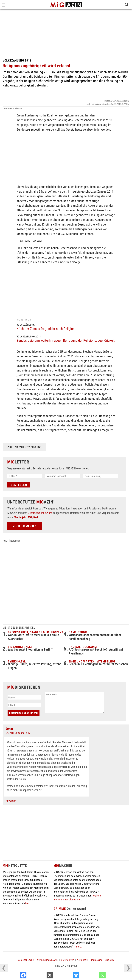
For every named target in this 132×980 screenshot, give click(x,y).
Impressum (96, 960)
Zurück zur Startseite (24, 447)
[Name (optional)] (100, 476)
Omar (9, 729)
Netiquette (82, 960)
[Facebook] (42, 976)
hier (27, 903)
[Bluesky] (95, 976)
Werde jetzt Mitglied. (26, 517)
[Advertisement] (66, 33)
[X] (68, 976)
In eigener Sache (25, 960)
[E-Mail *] (25, 476)
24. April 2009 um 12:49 (18, 733)
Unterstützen (68, 960)
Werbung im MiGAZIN (47, 960)
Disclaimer (110, 960)
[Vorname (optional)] (63, 476)
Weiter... (78, 947)
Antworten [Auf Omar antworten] (11, 801)
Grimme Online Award (40, 513)
